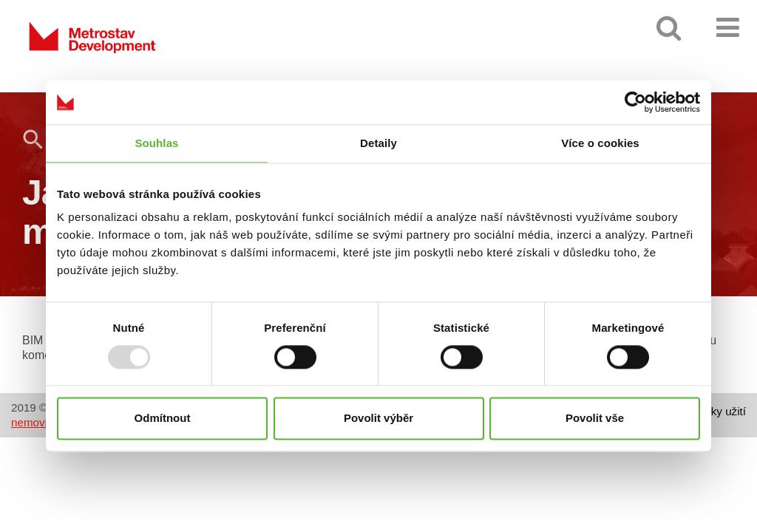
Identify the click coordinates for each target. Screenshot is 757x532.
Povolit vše (595, 419)
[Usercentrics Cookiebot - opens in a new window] (635, 102)
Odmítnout (163, 419)
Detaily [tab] (378, 143)
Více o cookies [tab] (600, 143)
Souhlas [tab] (156, 143)
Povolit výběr (378, 419)
